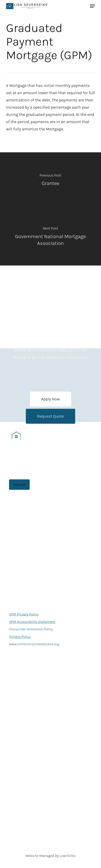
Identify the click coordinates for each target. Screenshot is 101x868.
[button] (50, 399)
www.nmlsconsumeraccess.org (34, 644)
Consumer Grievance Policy (31, 629)
